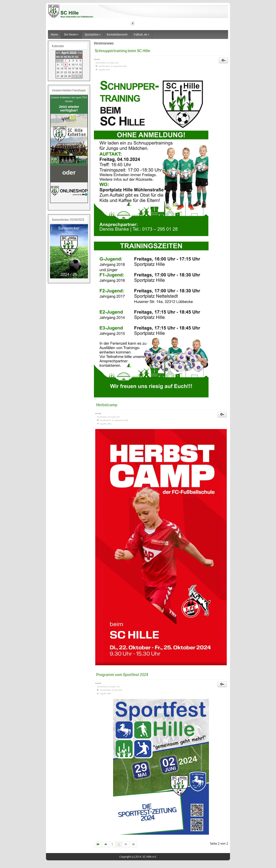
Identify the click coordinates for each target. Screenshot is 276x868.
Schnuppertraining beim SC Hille (123, 51)
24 (73, 72)
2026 (73, 53)
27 (58, 76)
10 (73, 65)
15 (66, 69)
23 (69, 72)
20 (58, 72)
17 (73, 69)
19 (80, 69)
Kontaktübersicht (117, 34)
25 (77, 72)
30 (69, 76)
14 (62, 69)
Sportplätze (93, 34)
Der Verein (71, 34)
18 (77, 69)
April (65, 53)
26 (80, 72)
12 (80, 65)
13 (58, 69)
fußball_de (141, 34)
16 (69, 69)
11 (77, 65)
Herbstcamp (107, 405)
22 (66, 72)
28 (62, 76)
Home (54, 34)
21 (62, 72)
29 (66, 76)
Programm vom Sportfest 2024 (122, 675)
